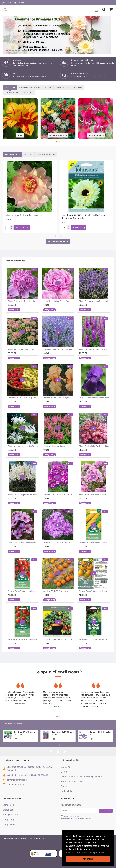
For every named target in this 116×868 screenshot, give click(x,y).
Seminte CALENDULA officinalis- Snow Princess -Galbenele (84, 217)
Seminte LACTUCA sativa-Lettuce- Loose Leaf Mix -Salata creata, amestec (94, 639)
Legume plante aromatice (19, 93)
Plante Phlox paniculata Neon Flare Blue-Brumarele (23, 543)
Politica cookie (73, 852)
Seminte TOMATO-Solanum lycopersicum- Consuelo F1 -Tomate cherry (23, 639)
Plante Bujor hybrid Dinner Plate (57, 301)
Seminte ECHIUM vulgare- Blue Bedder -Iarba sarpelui (101, 732)
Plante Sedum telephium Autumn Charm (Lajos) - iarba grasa (23, 349)
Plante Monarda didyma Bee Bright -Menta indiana (23, 446)
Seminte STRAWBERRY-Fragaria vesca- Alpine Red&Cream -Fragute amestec (23, 398)
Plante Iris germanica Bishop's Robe (94, 398)
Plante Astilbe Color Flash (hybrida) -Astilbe (94, 446)
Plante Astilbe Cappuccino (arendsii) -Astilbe (23, 494)
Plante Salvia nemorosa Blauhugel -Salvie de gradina (94, 301)
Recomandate (12, 154)
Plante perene (96, 135)
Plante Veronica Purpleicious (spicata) (94, 349)
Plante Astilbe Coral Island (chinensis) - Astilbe (58, 446)
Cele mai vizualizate (14, 723)
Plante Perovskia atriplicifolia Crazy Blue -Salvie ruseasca (58, 349)
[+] (12, 227)
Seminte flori (63, 88)
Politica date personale (93, 852)
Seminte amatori (58, 135)
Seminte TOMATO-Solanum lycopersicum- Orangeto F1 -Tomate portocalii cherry (58, 591)
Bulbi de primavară (30, 88)
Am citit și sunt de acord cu (76, 818)
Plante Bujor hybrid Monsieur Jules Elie (23, 301)
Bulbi (20, 135)
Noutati (28, 154)
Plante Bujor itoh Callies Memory (24, 215)
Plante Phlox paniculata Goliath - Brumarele (58, 543)
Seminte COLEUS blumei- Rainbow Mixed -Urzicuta (63, 732)
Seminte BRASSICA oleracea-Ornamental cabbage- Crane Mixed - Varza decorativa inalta (25, 732)
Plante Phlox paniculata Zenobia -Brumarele (94, 494)
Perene (78, 88)
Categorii (10, 88)
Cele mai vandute (46, 154)
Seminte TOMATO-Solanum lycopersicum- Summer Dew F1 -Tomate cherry (58, 639)
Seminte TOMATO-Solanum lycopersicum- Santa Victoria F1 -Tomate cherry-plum (23, 591)
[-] (12, 229)
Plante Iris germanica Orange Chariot (58, 398)
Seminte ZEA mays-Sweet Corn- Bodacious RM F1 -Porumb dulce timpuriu (94, 543)
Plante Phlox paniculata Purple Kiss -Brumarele (58, 494)
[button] (105, 853)
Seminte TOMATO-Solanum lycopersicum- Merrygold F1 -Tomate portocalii (94, 591)
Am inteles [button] (88, 859)
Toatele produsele (57, 242)
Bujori (48, 88)
